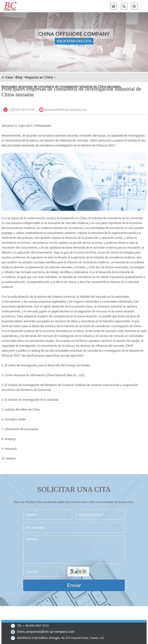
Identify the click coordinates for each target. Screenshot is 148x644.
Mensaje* (74, 550)
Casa (9, 77)
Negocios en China (39, 77)
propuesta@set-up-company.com (66, 110)
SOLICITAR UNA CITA (74, 41)
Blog (19, 77)
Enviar (74, 585)
